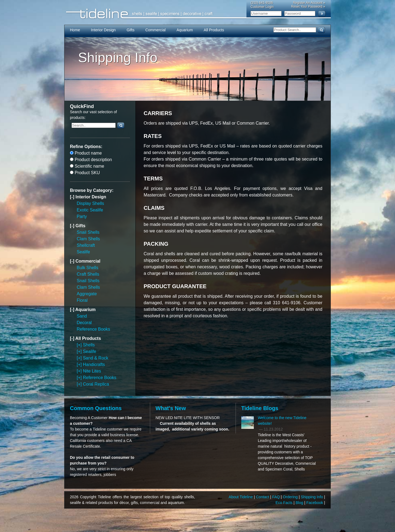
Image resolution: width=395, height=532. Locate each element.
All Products (214, 30)
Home (75, 30)
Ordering (291, 497)
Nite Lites (92, 371)
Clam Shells (88, 239)
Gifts (130, 30)
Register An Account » (309, 3)
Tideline (197, 14)
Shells (89, 345)
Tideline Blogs (260, 408)
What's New (171, 408)
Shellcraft (86, 245)
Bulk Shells (87, 268)
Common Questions (96, 408)
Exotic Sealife (90, 210)
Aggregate (87, 294)
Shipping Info (313, 497)
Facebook (315, 503)
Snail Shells (88, 232)
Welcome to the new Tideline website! (282, 421)
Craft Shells (88, 274)
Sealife (83, 252)
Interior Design (103, 30)
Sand (82, 316)
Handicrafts (94, 365)
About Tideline (241, 497)
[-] (73, 197)
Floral (82, 300)
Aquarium (185, 30)
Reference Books (93, 329)
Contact (263, 497)
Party (82, 216)
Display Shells (90, 203)
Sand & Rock (96, 358)
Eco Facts (285, 503)
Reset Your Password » (308, 7)
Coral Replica (96, 384)
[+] (80, 345)
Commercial (155, 30)
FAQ (276, 497)
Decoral (84, 323)
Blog (300, 503)
